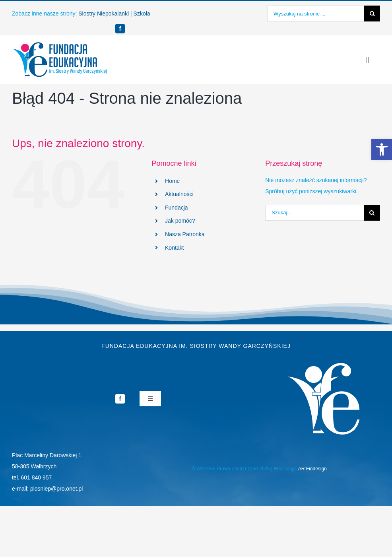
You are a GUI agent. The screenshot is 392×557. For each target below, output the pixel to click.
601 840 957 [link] (37, 477)
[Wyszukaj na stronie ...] (316, 14)
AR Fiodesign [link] (312, 469)
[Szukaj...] (315, 213)
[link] (382, 149)
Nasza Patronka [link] (185, 234)
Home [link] (172, 181)
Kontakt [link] (174, 248)
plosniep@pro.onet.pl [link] (57, 489)
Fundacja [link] (177, 208)
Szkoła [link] (142, 14)
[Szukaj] (372, 14)
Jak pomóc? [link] (180, 221)
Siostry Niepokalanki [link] (104, 14)
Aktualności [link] (179, 194)
